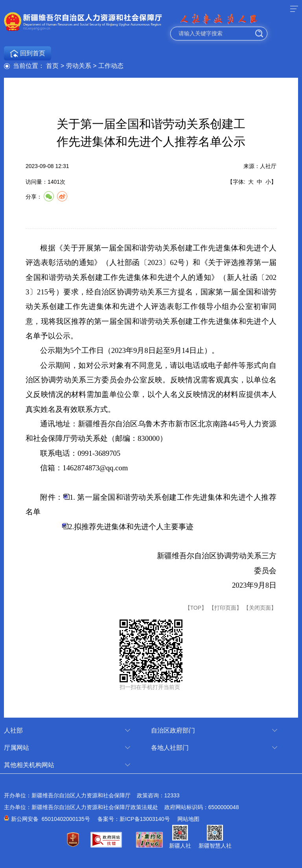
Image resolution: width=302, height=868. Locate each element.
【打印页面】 (225, 608)
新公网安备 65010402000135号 (51, 819)
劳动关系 (79, 66)
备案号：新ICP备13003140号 (134, 819)
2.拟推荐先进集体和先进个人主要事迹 (131, 527)
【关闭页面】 (260, 608)
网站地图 (188, 819)
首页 (52, 66)
